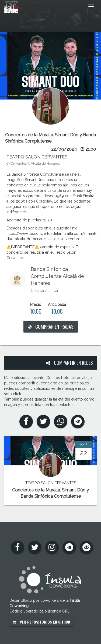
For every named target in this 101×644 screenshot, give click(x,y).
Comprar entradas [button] (51, 327)
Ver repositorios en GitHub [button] (41, 622)
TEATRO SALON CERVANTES (37, 157)
